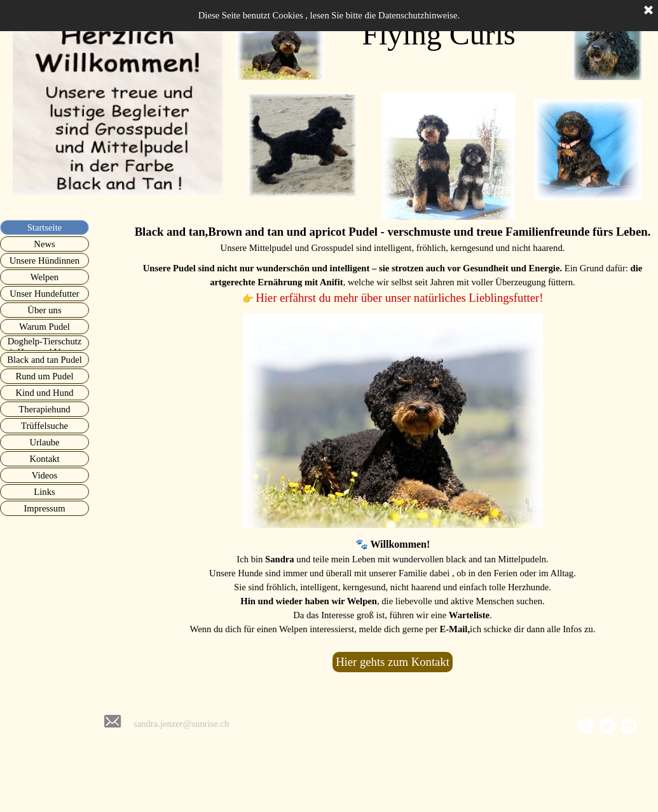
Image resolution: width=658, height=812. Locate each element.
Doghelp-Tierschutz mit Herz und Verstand (45, 347)
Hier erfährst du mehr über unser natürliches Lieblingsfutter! (399, 298)
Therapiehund (44, 409)
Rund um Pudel (44, 376)
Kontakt (44, 459)
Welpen (45, 277)
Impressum (44, 508)
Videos (45, 475)
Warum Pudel (45, 327)
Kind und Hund (44, 393)
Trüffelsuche (45, 426)
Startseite (45, 227)
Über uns (44, 310)
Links (44, 492)
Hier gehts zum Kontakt (393, 662)
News (44, 244)
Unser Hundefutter (44, 294)
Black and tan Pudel (45, 360)
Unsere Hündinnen (45, 261)
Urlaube (44, 442)
